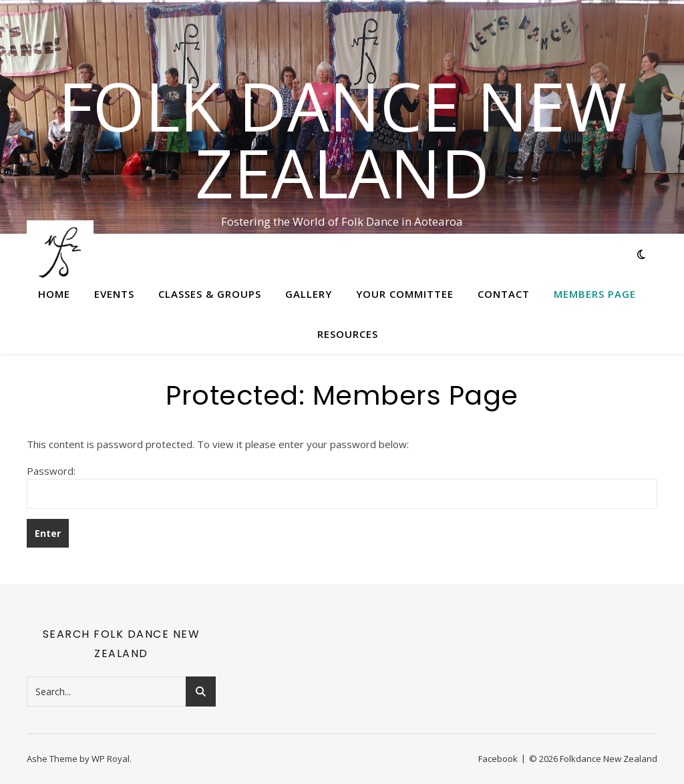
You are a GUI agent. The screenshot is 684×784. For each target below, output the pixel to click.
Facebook (498, 759)
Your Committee (405, 294)
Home (54, 294)
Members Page (595, 294)
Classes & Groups (210, 294)
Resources (348, 334)
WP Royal (111, 759)
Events (114, 294)
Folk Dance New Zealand (342, 139)
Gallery (309, 294)
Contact (504, 294)
